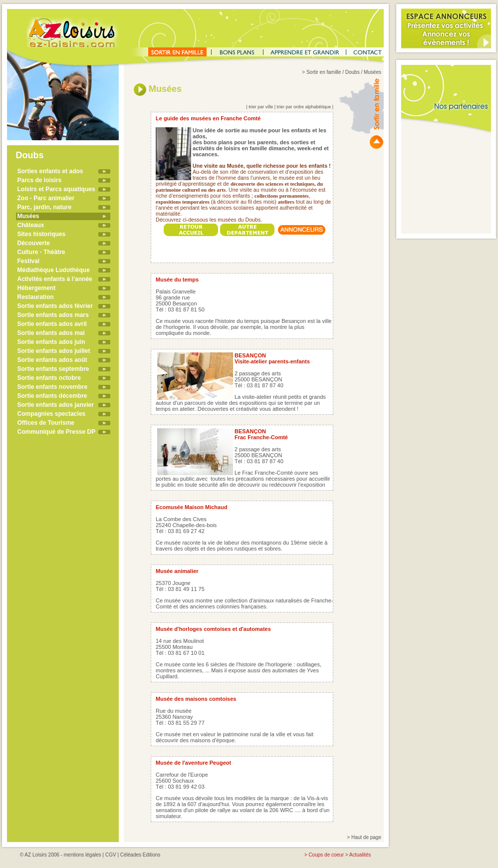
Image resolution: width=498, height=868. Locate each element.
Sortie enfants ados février (55, 306)
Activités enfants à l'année (55, 279)
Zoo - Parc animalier (46, 198)
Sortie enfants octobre (49, 378)
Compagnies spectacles (52, 414)
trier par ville (261, 107)
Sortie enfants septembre (53, 369)
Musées (28, 216)
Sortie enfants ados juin (51, 342)
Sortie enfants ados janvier (56, 405)
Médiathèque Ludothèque (54, 270)
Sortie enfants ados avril (52, 324)
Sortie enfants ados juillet (54, 351)
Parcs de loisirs (40, 180)
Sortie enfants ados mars (53, 315)
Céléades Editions (140, 855)
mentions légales (83, 855)
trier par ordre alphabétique (304, 107)
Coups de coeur (326, 855)
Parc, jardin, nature (45, 207)
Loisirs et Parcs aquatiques (56, 189)
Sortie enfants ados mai (51, 333)
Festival (29, 261)
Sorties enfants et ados (50, 171)
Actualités (360, 855)
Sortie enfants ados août (52, 360)
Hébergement (37, 288)
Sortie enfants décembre (52, 396)
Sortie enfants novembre (53, 387)
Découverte (34, 243)
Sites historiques (42, 234)
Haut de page (366, 837)
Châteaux (31, 225)
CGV (111, 855)
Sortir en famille (324, 72)
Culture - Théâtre (41, 252)
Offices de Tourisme (46, 423)
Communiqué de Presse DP (57, 432)
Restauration (36, 297)
